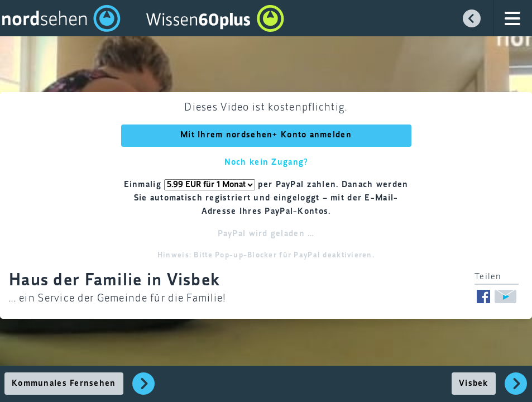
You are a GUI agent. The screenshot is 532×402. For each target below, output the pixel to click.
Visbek (474, 384)
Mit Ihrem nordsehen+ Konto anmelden (266, 135)
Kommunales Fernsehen (64, 384)
